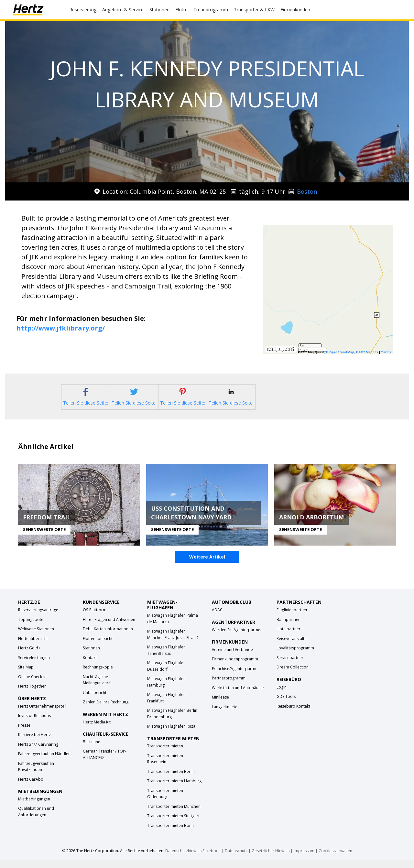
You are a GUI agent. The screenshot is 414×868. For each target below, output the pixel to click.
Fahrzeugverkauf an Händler (44, 761)
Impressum (304, 858)
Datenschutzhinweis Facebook (193, 858)
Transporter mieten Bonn (170, 833)
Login (282, 695)
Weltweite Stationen (36, 637)
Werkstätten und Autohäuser (238, 695)
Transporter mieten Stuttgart (173, 824)
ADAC (217, 618)
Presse (24, 733)
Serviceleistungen (34, 665)
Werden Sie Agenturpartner (237, 638)
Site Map (26, 675)
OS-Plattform (95, 618)
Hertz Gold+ (29, 656)
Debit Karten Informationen (108, 637)
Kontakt (90, 665)
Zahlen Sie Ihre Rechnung (106, 710)
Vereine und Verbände (232, 657)
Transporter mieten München (174, 814)
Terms (386, 352)
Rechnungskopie (98, 675)
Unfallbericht (95, 700)
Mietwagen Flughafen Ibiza (171, 734)
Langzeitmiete (225, 715)
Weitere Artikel (207, 565)
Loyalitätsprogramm (295, 656)
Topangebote (31, 627)
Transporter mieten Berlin (171, 779)
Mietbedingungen (34, 807)
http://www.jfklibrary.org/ (61, 328)
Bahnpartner (288, 627)
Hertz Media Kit (97, 730)
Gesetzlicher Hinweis (271, 858)
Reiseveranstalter (292, 646)
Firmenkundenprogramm (235, 667)
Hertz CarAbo (31, 787)
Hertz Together (32, 694)
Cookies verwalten (335, 858)
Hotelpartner (289, 637)
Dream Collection (293, 675)
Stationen (91, 656)
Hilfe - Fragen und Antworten (109, 627)
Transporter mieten (165, 754)
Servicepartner (290, 665)
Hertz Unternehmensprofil (42, 714)
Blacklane (92, 749)
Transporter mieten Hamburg (174, 789)
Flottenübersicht (33, 646)
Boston (307, 191)
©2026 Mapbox (367, 352)
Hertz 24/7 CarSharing (38, 752)
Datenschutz (236, 858)
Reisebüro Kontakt (293, 714)
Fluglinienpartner (292, 618)
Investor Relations (34, 723)
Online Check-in (32, 684)
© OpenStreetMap (340, 352)
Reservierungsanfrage (38, 618)
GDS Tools (286, 704)
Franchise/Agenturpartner (235, 676)
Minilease (220, 705)
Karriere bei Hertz (34, 742)
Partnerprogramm (229, 686)
